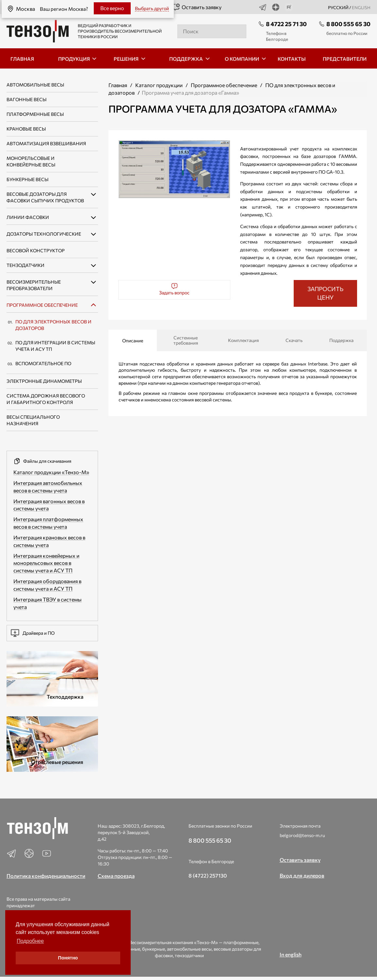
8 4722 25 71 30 (286, 24)
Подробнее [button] (30, 941)
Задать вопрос (174, 289)
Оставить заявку (197, 7)
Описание (133, 341)
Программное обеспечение (42, 305)
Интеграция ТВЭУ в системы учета (48, 603)
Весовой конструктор (36, 250)
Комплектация (243, 340)
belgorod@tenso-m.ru (302, 835)
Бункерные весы (27, 179)
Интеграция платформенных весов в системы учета (48, 523)
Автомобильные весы (35, 85)
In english (291, 954)
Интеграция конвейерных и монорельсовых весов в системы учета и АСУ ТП (46, 563)
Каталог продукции (159, 85)
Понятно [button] (68, 958)
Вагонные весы (26, 99)
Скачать (294, 340)
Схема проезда (116, 876)
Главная (118, 85)
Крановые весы (26, 129)
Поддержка (341, 340)
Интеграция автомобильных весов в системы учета (48, 487)
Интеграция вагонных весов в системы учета (49, 505)
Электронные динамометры (44, 381)
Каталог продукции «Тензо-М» (51, 472)
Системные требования (186, 340)
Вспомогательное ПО (43, 363)
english (361, 8)
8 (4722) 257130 (208, 875)
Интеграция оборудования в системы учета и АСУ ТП (47, 585)
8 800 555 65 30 (348, 24)
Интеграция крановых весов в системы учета (49, 541)
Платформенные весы (35, 114)
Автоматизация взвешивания (46, 143)
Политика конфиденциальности (46, 876)
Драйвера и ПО (33, 633)
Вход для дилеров (302, 875)
